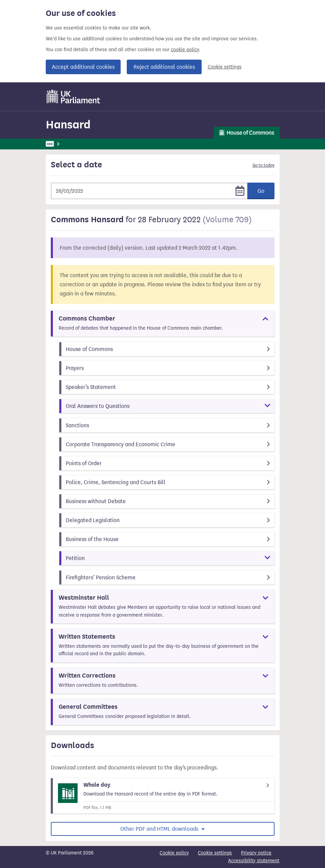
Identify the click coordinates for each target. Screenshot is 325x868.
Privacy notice (256, 853)
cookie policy (185, 50)
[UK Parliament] (73, 97)
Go (261, 191)
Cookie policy (174, 853)
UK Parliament (61, 144)
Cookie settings (225, 67)
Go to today (263, 165)
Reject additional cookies (164, 67)
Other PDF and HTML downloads (160, 829)
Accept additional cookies (83, 67)
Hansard (68, 125)
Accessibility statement (254, 861)
